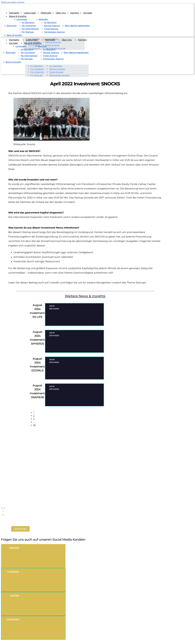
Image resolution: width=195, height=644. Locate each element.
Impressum (15, 523)
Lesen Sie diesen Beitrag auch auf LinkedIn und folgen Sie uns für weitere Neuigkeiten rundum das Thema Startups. (77, 283)
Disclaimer (6, 523)
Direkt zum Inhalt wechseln (13, 2)
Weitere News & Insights (85, 296)
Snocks (31, 144)
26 (34, 425)
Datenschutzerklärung (30, 523)
